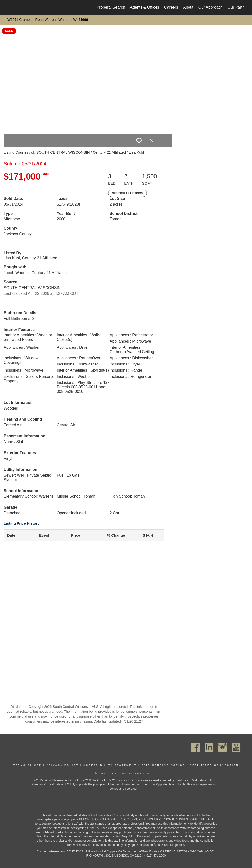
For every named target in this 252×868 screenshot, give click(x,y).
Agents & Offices (145, 7)
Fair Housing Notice (163, 765)
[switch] (139, 141)
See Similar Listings (127, 193)
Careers (171, 7)
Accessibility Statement (110, 765)
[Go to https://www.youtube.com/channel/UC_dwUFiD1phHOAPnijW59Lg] (236, 747)
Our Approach (211, 7)
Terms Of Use (28, 765)
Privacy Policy (62, 765)
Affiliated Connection (214, 765)
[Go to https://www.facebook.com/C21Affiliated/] (195, 747)
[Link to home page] (9, 7)
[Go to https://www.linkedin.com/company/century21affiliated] (209, 747)
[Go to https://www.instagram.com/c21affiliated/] (222, 747)
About (188, 7)
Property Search (111, 7)
